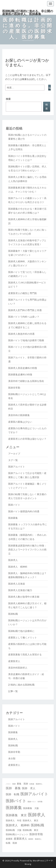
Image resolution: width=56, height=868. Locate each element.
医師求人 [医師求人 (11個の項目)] (37, 815)
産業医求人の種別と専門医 (23, 293)
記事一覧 (13, 691)
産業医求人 (14, 661)
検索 (8, 99)
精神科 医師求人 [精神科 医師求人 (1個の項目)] (35, 839)
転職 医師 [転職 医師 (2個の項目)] (11, 843)
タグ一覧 (13, 460)
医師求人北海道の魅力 (20, 590)
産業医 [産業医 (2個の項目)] (9, 839)
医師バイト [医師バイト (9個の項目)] (16, 801)
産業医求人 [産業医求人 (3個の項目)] (20, 839)
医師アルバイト (17, 467)
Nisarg (28, 864)
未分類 (12, 758)
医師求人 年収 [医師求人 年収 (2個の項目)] (14, 820)
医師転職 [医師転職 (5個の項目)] (37, 825)
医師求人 (13, 560)
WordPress (39, 861)
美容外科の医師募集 (19, 415)
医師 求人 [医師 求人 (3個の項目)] (29, 788)
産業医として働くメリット (23, 638)
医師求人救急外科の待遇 (21, 334)
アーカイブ (14, 454)
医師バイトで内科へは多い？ (24, 317)
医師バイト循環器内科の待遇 (24, 511)
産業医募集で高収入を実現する (25, 655)
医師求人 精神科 (18, 567)
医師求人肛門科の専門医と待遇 (25, 310)
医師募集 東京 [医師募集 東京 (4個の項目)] (16, 815)
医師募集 (13, 518)
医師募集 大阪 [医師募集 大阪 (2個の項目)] (31, 808)
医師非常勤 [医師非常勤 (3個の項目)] (36, 834)
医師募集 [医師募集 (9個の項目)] (14, 808)
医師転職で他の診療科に (21, 631)
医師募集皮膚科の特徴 (20, 374)
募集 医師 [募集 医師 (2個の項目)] (22, 784)
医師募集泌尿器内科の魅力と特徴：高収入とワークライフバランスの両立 (27, 550)
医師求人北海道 (17, 584)
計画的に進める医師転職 (21, 685)
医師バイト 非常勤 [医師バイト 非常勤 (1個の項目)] (35, 802)
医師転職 (13, 614)
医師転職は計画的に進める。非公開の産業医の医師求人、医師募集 (28, 12)
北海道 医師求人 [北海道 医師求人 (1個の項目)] (36, 784)
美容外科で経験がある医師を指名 (26, 381)
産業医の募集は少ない (20, 422)
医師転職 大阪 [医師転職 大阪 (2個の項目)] (14, 830)
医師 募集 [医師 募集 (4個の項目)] (13, 788)
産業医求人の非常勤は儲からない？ (27, 439)
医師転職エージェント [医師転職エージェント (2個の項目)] (17, 834)
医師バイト (14, 505)
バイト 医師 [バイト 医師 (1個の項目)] (11, 784)
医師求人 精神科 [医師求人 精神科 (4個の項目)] (18, 825)
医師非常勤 (14, 388)
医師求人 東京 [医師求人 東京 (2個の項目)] (31, 820)
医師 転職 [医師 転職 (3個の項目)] (13, 794)
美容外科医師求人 (18, 668)
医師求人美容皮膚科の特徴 (23, 368)
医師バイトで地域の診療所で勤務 (26, 340)
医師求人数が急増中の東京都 (24, 597)
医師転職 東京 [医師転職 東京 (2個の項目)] (31, 830)
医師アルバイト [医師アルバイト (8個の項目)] (34, 794)
